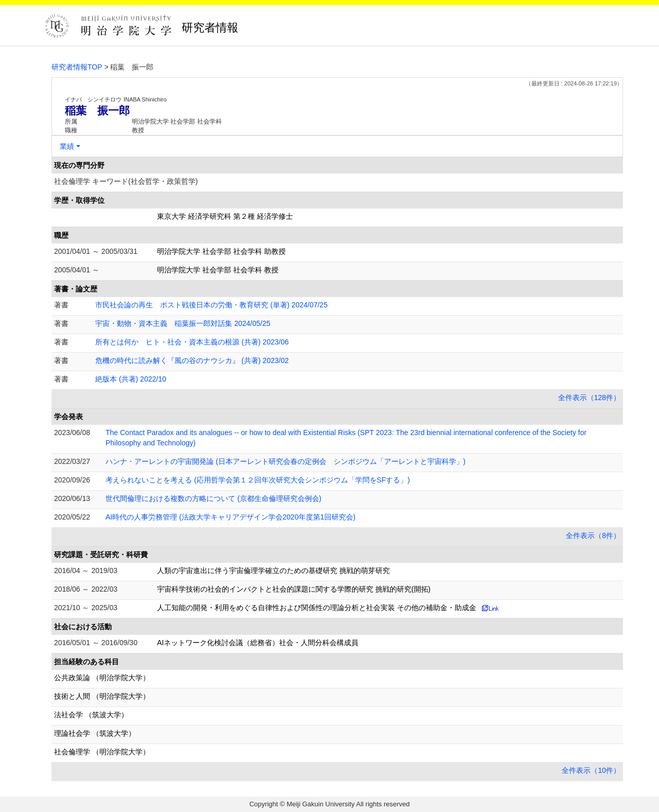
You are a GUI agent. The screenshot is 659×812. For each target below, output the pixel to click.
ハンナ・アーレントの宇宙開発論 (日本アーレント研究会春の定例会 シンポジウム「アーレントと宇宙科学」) (285, 461)
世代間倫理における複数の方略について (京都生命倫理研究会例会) (213, 498)
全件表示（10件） (591, 770)
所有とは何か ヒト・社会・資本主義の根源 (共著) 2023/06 (192, 342)
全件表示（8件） (593, 535)
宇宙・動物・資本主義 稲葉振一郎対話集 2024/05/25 (183, 323)
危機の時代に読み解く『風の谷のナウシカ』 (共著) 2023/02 (192, 360)
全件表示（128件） (589, 398)
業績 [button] (67, 146)
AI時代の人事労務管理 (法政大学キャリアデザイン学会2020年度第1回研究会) (230, 517)
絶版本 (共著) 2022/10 (131, 379)
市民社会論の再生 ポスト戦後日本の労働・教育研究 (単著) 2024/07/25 (211, 305)
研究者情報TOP (77, 67)
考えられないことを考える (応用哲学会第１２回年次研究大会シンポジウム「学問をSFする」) (258, 480)
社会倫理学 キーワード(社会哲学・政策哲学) (126, 181)
